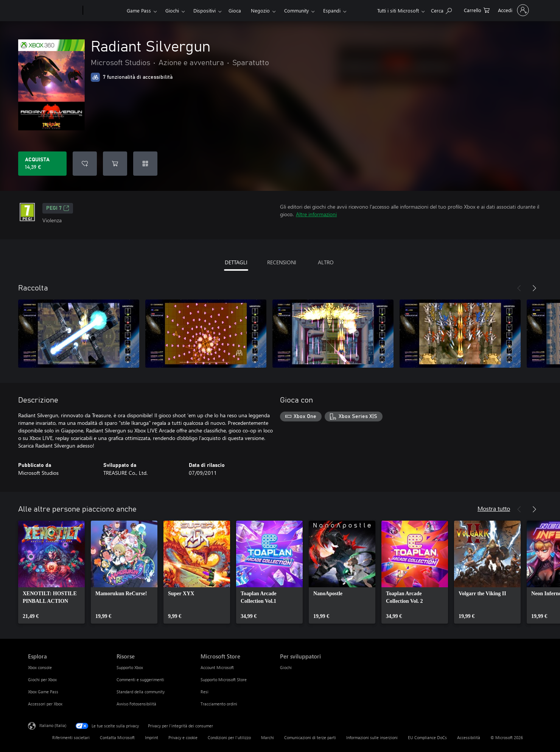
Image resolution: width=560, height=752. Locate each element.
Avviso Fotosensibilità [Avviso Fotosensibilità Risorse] (136, 704)
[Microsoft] (54, 11)
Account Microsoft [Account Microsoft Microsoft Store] (217, 667)
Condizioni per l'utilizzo (229, 737)
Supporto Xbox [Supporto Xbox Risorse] (130, 667)
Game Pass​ (139, 10)
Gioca (235, 10)
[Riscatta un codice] (145, 164)
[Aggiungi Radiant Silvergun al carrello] (115, 164)
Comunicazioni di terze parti (310, 737)
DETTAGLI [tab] (236, 262)
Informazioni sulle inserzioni (372, 737)
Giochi (172, 10)
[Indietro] (519, 288)
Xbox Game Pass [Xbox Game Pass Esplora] (43, 692)
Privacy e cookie (183, 737)
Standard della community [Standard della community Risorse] (141, 692)
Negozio (260, 10)
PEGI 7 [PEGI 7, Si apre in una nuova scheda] (58, 208)
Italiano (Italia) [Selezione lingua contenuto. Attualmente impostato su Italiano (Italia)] (53, 725)
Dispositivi (205, 10)
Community (296, 10)
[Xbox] (104, 11)
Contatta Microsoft (117, 737)
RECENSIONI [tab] (282, 262)
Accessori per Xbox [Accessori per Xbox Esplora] (45, 704)
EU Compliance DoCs (427, 737)
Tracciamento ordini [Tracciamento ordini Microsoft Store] (219, 704)
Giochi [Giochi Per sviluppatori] (286, 667)
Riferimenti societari (71, 737)
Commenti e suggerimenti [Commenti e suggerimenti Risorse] (140, 679)
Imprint (152, 737)
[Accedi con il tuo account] (513, 10)
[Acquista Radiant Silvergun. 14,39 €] (42, 164)
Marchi (268, 737)
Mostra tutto (494, 508)
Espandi (332, 10)
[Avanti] (534, 288)
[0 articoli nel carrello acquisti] (477, 10)
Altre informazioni (316, 214)
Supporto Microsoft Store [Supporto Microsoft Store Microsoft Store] (224, 679)
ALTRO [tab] (326, 262)
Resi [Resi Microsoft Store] (205, 692)
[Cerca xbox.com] (441, 10)
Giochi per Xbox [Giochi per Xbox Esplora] (42, 679)
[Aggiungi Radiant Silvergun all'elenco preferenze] (85, 164)
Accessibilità (469, 737)
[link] (51, 572)
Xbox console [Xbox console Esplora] (40, 667)
